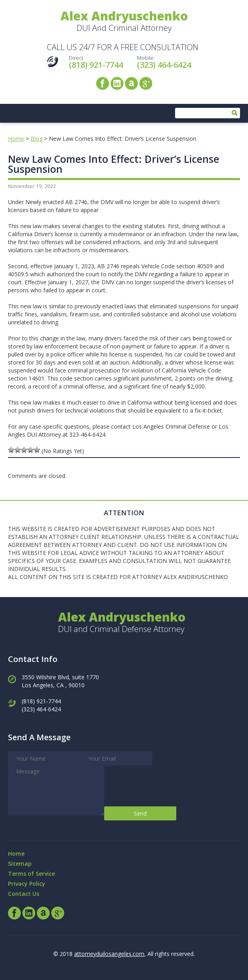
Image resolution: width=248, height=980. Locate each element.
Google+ (146, 83)
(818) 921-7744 (96, 65)
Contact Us (24, 894)
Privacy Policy (27, 884)
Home (16, 139)
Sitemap (20, 864)
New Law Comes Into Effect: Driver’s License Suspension (114, 164)
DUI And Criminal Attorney (124, 22)
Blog (36, 139)
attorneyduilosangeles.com (109, 954)
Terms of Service (31, 874)
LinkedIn (117, 83)
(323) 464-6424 (164, 65)
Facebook (103, 83)
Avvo (131, 83)
